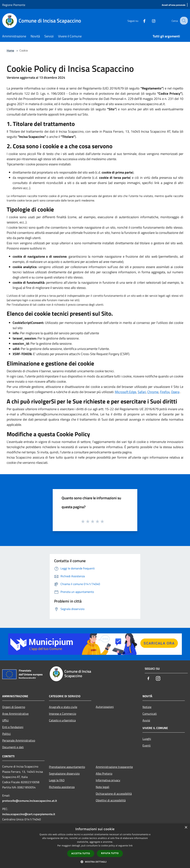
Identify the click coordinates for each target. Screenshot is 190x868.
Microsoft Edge (126, 392)
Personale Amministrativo (19, 740)
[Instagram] (150, 21)
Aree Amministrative (15, 714)
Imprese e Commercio (63, 714)
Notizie (147, 707)
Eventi (147, 745)
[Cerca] (183, 21)
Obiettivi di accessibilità (111, 800)
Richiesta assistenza (62, 787)
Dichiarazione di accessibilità (114, 794)
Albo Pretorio (104, 773)
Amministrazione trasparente (114, 767)
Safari (142, 392)
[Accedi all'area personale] (174, 5)
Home (10, 50)
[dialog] (95, 846)
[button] (95, 862)
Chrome (153, 392)
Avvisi (146, 720)
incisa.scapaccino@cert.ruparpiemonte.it (29, 814)
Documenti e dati (13, 747)
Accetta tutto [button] (81, 853)
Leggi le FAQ (57, 780)
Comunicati (150, 714)
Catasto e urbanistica (62, 720)
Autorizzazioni (105, 707)
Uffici (5, 720)
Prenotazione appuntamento (67, 767)
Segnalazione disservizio (64, 773)
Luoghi (147, 739)
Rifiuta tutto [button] (110, 853)
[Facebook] (141, 21)
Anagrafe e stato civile (63, 707)
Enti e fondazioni (13, 727)
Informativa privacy (108, 780)
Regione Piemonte (14, 5)
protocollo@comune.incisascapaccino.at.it (30, 801)
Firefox (165, 392)
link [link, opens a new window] (131, 846)
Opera (175, 392)
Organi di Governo (14, 707)
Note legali (103, 787)
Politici (6, 734)
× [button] (186, 828)
